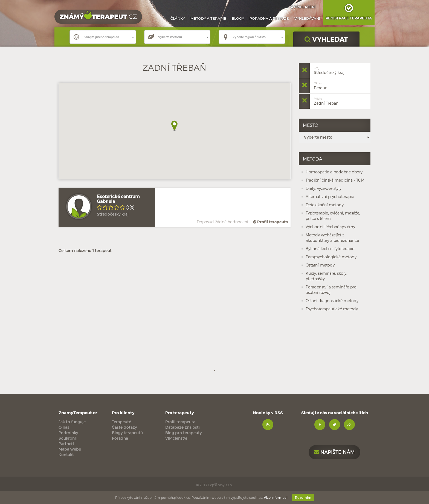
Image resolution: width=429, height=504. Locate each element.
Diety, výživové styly (324, 188)
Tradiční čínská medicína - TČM (335, 180)
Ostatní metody (320, 265)
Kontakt (66, 455)
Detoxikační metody (325, 205)
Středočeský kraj (329, 70)
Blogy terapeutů (127, 433)
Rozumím (303, 497)
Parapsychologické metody (331, 257)
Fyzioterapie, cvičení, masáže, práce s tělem (333, 216)
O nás (64, 427)
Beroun (321, 85)
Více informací (276, 497)
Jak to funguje (72, 422)
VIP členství (176, 438)
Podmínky (68, 433)
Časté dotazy (124, 427)
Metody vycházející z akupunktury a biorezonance (332, 238)
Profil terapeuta (270, 222)
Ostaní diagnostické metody (332, 301)
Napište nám (334, 452)
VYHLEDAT (326, 39)
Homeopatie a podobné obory (334, 172)
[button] (174, 126)
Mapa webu (70, 449)
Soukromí (68, 438)
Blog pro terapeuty (183, 433)
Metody (208, 18)
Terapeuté (121, 422)
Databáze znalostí (182, 427)
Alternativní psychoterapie (330, 197)
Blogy (238, 18)
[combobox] (103, 37)
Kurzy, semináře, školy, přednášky (326, 276)
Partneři (66, 444)
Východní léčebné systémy (330, 227)
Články (178, 18)
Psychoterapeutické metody (332, 309)
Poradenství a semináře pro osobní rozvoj (331, 290)
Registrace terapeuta (349, 10)
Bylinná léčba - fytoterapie (330, 249)
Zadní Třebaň (326, 101)
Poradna (269, 18)
